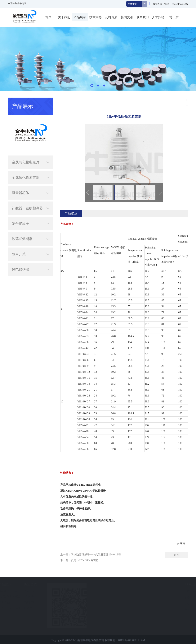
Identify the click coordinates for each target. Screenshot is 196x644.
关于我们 (64, 17)
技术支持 (96, 17)
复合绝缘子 (31, 214)
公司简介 (7, 591)
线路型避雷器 (187, 101)
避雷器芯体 (31, 183)
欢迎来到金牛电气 (17, 3)
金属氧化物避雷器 (31, 168)
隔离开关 (31, 244)
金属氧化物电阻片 (31, 152)
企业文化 (7, 597)
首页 (48, 17)
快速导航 (59, 584)
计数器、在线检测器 (31, 198)
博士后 (174, 17)
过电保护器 (31, 260)
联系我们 (143, 17)
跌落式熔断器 (31, 229)
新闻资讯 (127, 17)
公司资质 (111, 17)
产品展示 (80, 17)
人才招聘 (158, 17)
